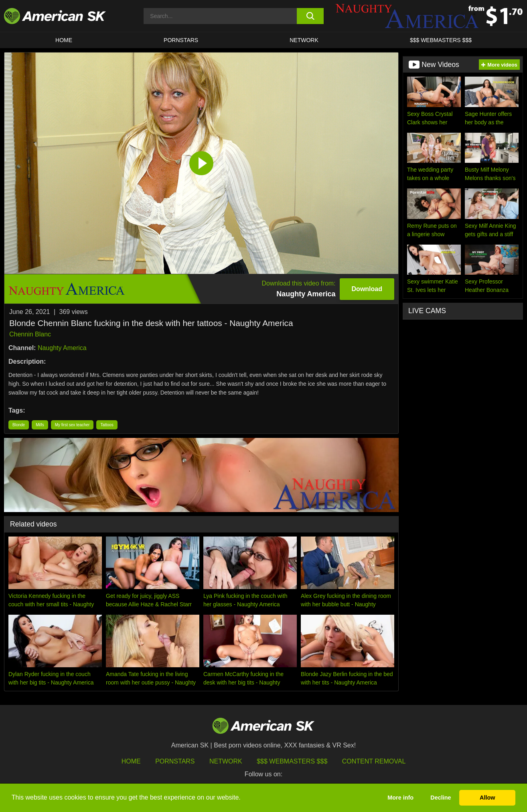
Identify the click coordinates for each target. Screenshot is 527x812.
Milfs (40, 425)
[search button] (310, 16)
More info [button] (400, 798)
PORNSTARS (181, 40)
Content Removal (374, 761)
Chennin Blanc (30, 334)
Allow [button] (487, 798)
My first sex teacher (72, 425)
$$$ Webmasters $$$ (292, 761)
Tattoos (107, 425)
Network (304, 40)
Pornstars (175, 761)
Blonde (19, 425)
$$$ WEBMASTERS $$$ (441, 40)
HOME (64, 40)
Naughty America (62, 348)
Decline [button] (441, 798)
